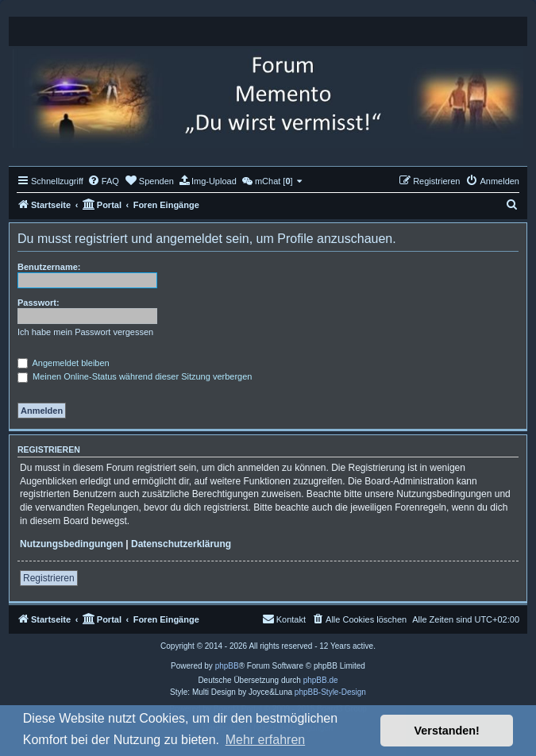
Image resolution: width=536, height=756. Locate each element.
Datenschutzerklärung (181, 544)
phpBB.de (321, 680)
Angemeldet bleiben (64, 363)
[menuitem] (103, 181)
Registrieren (49, 578)
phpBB (227, 666)
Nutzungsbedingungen (71, 544)
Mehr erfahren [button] (266, 740)
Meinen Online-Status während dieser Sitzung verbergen (135, 376)
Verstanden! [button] (447, 731)
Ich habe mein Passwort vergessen (85, 332)
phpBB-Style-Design (330, 692)
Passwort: (39, 303)
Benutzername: (49, 267)
